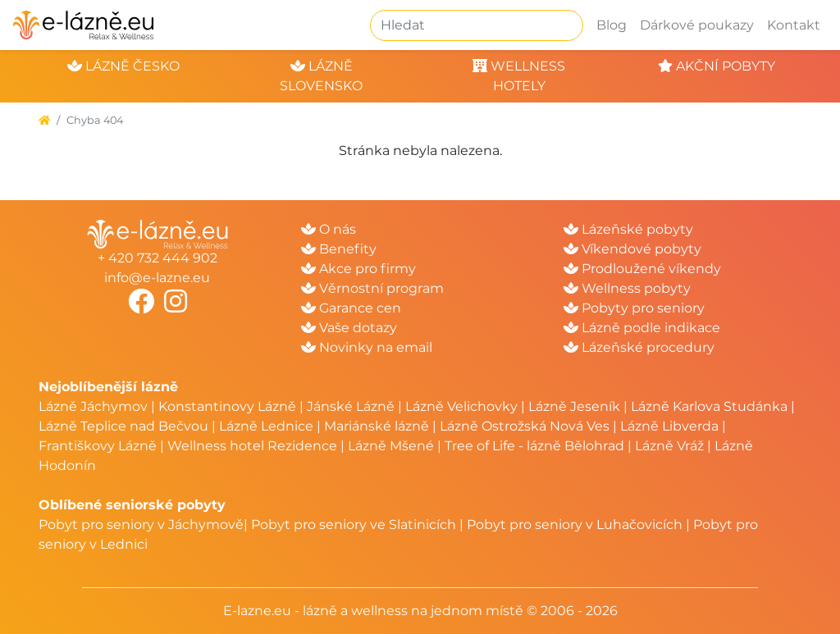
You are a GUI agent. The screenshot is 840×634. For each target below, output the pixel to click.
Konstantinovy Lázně (227, 406)
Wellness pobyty (627, 288)
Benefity (339, 249)
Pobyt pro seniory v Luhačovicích (575, 525)
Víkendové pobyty (632, 249)
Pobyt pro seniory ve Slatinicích (354, 525)
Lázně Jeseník (574, 406)
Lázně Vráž (669, 446)
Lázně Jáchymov (95, 406)
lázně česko (123, 66)
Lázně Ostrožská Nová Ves (525, 426)
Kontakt (794, 25)
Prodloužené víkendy (642, 269)
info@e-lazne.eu (157, 278)
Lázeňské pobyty (628, 229)
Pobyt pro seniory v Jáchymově (141, 525)
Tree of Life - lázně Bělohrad (534, 446)
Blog (612, 25)
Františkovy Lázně (98, 446)
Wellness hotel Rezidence (252, 446)
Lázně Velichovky (461, 406)
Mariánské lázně (377, 426)
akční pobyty (717, 66)
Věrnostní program (372, 288)
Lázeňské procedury (639, 347)
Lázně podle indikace (642, 328)
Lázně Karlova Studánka (709, 406)
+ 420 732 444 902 (157, 258)
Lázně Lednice (266, 426)
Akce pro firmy (358, 269)
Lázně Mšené (391, 446)
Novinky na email (367, 347)
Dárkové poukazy (697, 25)
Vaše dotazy (349, 328)
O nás (329, 229)
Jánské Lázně (352, 406)
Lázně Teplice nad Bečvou (123, 426)
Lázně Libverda (669, 426)
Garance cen (351, 308)
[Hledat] (477, 25)
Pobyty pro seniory (634, 308)
